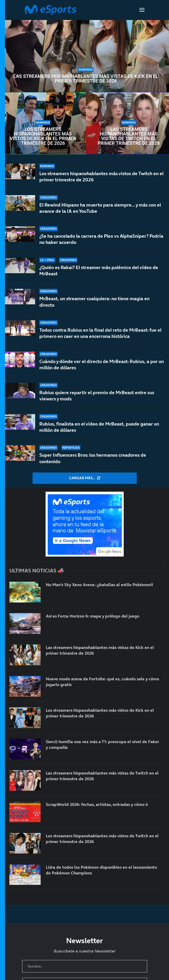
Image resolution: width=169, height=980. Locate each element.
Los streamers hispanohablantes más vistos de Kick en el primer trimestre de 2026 (43, 136)
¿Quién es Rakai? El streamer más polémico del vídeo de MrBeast (99, 275)
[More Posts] (85, 478)
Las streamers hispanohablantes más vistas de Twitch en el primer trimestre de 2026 (129, 136)
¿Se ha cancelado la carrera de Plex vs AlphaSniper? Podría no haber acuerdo (101, 240)
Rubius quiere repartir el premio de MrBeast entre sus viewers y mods (97, 398)
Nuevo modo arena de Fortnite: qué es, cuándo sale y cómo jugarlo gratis (102, 682)
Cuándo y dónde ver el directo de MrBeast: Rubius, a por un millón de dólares (102, 369)
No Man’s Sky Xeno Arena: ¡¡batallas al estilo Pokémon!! (99, 585)
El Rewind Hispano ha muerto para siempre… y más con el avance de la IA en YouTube (100, 208)
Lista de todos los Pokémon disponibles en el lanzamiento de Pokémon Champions (101, 870)
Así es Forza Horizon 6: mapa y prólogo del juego (93, 616)
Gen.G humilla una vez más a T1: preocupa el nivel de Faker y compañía (102, 744)
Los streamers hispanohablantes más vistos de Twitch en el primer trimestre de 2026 (101, 177)
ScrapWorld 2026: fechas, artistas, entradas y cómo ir (97, 804)
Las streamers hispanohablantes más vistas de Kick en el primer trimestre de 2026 (86, 79)
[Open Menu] (142, 10)
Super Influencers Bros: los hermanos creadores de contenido (93, 458)
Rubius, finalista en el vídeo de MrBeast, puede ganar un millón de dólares (99, 427)
